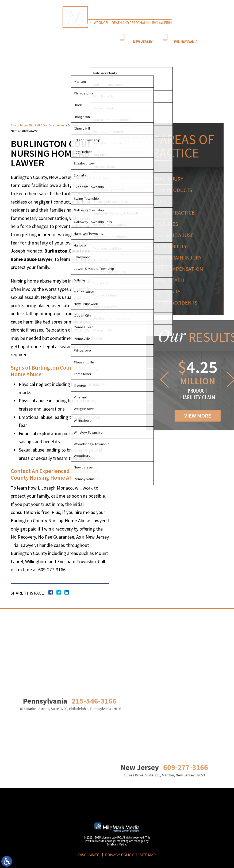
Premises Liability (166, 246)
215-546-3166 (186, 37)
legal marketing (120, 841)
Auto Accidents (163, 291)
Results (120, 48)
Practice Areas (102, 48)
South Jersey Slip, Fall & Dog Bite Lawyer (38, 125)
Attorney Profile (77, 48)
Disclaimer (89, 855)
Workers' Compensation (174, 269)
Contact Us (163, 48)
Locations (145, 48)
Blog (132, 48)
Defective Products (168, 190)
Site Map (147, 855)
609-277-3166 (143, 37)
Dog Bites (155, 201)
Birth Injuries (161, 224)
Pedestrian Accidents (171, 303)
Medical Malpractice (170, 213)
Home (58, 48)
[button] (188, 379)
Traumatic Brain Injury (173, 258)
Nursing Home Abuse (169, 235)
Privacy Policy (119, 855)
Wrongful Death (164, 280)
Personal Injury (164, 179)
